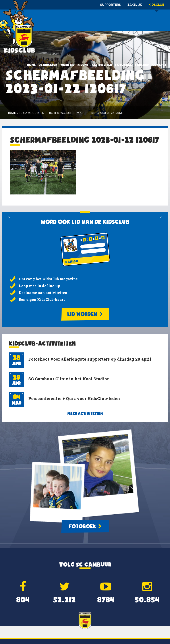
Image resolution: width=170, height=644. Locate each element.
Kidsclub (156, 6)
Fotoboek (123, 65)
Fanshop (142, 65)
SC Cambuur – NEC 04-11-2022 (41, 113)
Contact (159, 65)
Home (31, 65)
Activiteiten (102, 65)
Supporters (110, 5)
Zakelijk (135, 5)
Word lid (67, 65)
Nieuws (83, 65)
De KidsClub (48, 65)
